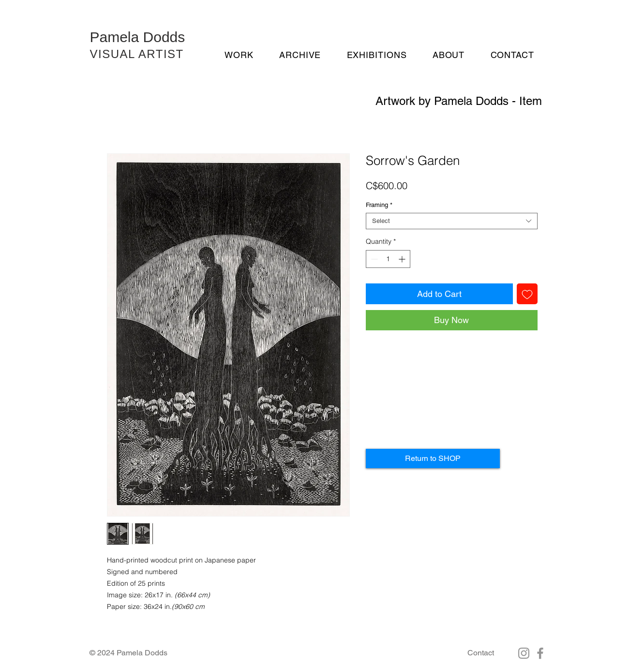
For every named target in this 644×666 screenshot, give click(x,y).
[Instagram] (524, 653)
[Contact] (481, 653)
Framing (379, 205)
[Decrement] (373, 259)
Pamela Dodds (138, 37)
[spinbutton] (388, 259)
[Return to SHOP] (433, 459)
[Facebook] (540, 653)
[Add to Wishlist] (527, 294)
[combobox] (452, 221)
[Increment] (403, 259)
